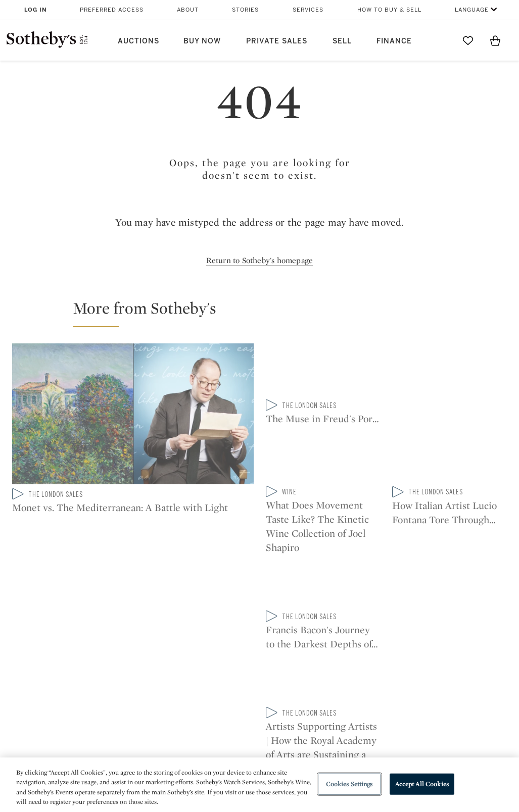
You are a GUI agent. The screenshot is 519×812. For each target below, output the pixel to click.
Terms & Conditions (347, 676)
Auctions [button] (138, 41)
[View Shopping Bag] (495, 40)
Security (325, 658)
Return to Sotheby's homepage (260, 260)
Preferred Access (112, 10)
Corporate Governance (259, 695)
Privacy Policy (242, 676)
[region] (259, 785)
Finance (394, 41)
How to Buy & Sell (389, 10)
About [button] (188, 10)
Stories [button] (245, 10)
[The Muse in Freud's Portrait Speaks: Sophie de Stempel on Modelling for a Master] (323, 415)
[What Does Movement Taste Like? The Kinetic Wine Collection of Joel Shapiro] (450, 371)
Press (227, 658)
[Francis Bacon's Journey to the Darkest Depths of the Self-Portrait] (450, 458)
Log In (36, 10)
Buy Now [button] (202, 41)
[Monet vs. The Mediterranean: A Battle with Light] (133, 416)
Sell (342, 41)
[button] (266, 313)
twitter (219, 594)
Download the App (156, 695)
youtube (347, 593)
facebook (259, 593)
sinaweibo (395, 594)
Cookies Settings (349, 784)
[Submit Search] (441, 40)
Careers (231, 713)
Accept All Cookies (422, 784)
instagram (300, 593)
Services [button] (308, 10)
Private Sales (277, 41)
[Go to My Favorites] (468, 40)
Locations (140, 676)
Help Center (144, 658)
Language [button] (472, 10)
